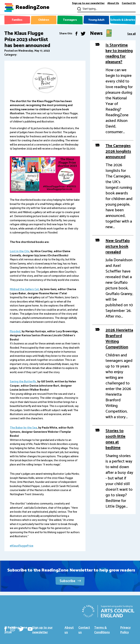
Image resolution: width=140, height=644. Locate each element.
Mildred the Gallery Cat (24, 289)
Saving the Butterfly (23, 382)
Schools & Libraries (123, 20)
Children (44, 20)
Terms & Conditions (102, 630)
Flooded (15, 331)
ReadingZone (32, 7)
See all (131, 34)
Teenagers (70, 20)
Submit (79, 9)
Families (17, 20)
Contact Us (129, 4)
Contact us (84, 630)
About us (69, 630)
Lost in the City (20, 251)
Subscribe (70, 581)
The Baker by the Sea (23, 428)
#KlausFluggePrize (22, 546)
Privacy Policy (126, 630)
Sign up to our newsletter (88, 4)
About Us (113, 4)
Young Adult (96, 20)
